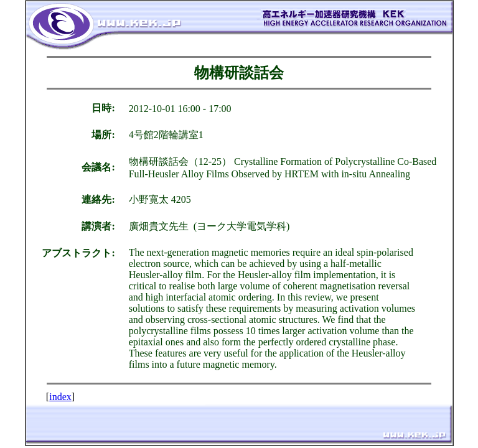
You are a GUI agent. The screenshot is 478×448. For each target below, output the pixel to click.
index (60, 397)
